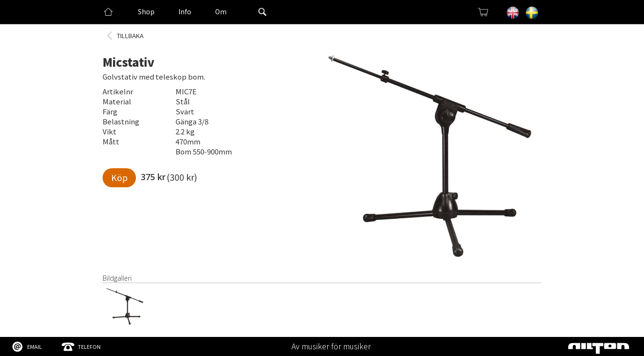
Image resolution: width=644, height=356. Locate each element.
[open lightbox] (432, 160)
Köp (119, 177)
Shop (146, 11)
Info (185, 11)
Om (221, 11)
